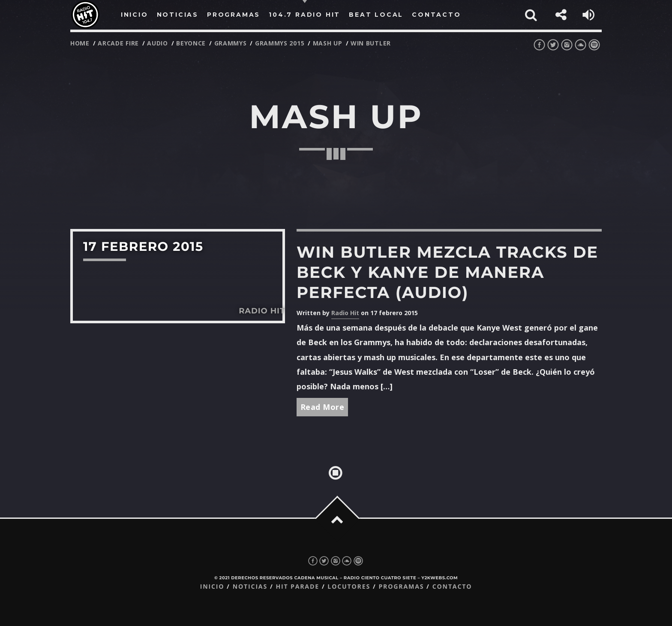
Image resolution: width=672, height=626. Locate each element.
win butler (371, 43)
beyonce (191, 43)
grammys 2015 (280, 43)
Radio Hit (345, 313)
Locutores (349, 587)
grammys (231, 43)
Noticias (250, 587)
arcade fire (118, 43)
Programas (401, 587)
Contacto (452, 587)
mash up (328, 43)
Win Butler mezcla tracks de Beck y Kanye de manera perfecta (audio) (447, 272)
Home (80, 43)
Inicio (212, 587)
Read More (322, 407)
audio (157, 43)
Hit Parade (297, 587)
